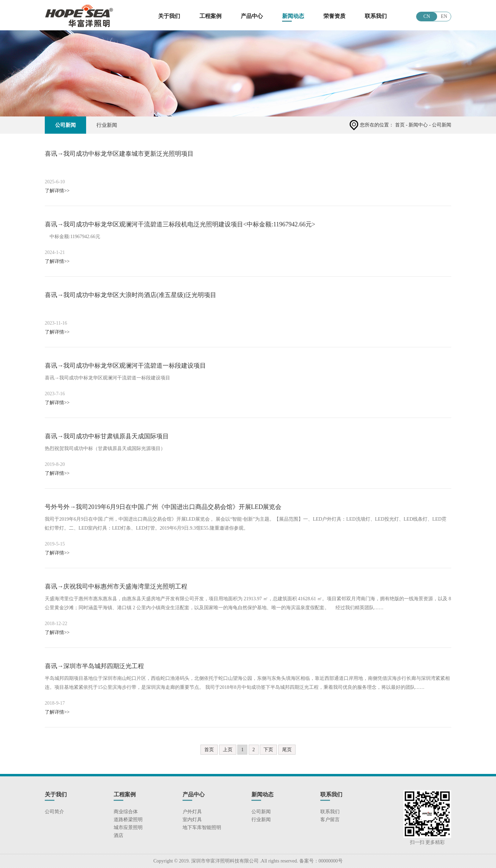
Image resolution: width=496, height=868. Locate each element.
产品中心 (252, 16)
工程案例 (210, 16)
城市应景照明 (128, 828)
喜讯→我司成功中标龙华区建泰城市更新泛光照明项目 (119, 154)
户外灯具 (192, 812)
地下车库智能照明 (202, 828)
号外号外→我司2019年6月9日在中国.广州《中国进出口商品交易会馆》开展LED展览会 (163, 507)
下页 (268, 750)
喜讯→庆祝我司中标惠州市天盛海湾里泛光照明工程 (116, 586)
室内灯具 (192, 820)
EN (444, 16)
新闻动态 (293, 16)
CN (427, 16)
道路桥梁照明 (128, 820)
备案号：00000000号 (320, 861)
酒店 (118, 835)
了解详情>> (57, 191)
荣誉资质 (334, 16)
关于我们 (169, 16)
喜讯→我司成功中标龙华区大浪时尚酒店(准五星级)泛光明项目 (131, 295)
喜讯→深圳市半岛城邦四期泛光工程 (94, 666)
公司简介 (54, 812)
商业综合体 (126, 812)
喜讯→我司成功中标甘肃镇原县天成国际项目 (107, 436)
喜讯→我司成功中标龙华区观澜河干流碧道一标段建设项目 (125, 366)
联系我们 (376, 16)
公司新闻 (65, 125)
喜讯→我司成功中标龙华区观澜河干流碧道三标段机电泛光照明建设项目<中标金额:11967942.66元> (180, 224)
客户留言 (330, 820)
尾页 (287, 750)
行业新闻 (107, 125)
